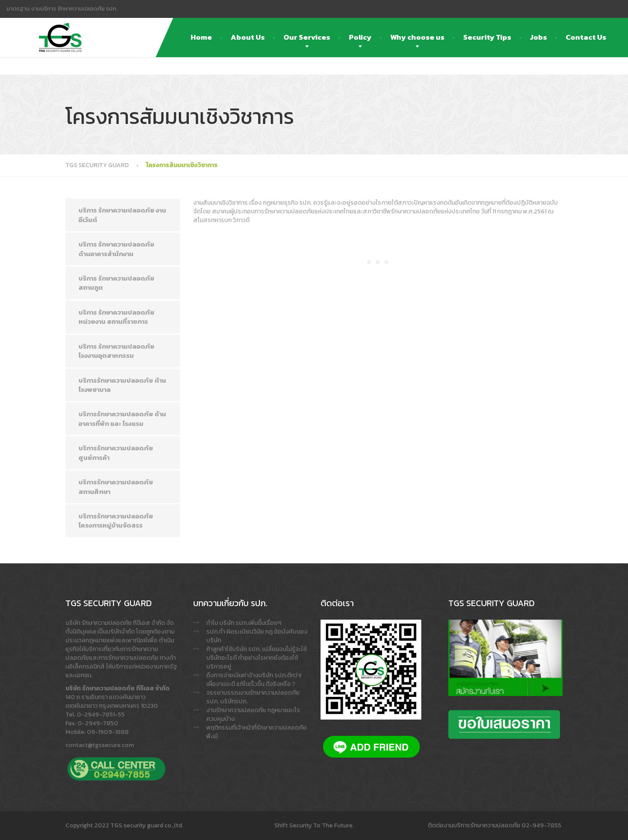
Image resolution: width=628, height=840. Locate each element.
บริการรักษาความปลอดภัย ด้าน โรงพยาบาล (122, 385)
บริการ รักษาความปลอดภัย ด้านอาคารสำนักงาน (116, 249)
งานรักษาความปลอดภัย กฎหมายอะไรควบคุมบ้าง (253, 715)
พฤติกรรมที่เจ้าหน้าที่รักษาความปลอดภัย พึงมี (256, 732)
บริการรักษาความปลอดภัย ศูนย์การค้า (116, 453)
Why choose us (417, 37)
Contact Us (586, 37)
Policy (360, 37)
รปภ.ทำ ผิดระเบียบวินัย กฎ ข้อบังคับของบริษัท (257, 636)
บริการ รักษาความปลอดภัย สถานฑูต (116, 283)
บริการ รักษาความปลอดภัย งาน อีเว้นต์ (122, 215)
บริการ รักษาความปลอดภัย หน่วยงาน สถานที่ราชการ (116, 317)
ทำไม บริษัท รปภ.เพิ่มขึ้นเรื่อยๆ (244, 623)
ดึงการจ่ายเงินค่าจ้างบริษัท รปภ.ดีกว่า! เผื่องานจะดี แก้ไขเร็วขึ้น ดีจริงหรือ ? (254, 680)
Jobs (538, 37)
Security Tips (487, 37)
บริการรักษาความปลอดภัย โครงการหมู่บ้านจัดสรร (116, 521)
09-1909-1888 (108, 732)
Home (201, 37)
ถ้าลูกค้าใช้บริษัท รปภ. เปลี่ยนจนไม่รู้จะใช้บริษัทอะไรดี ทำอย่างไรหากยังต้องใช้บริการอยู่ (256, 658)
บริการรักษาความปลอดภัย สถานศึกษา (116, 487)
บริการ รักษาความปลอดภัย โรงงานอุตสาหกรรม (116, 351)
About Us (248, 37)
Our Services (307, 37)
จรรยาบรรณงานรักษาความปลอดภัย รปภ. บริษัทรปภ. (253, 697)
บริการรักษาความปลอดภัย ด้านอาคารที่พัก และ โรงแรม (122, 418)
